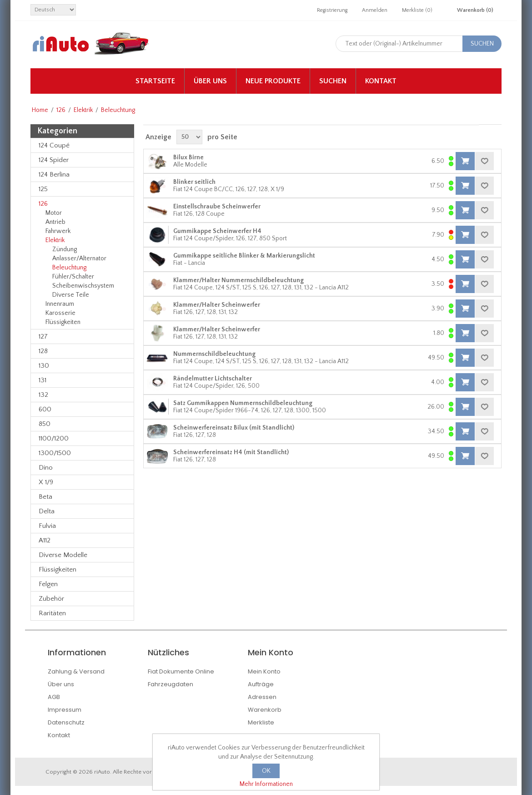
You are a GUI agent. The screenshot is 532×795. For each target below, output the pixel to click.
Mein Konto (264, 671)
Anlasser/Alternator (79, 258)
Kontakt (381, 81)
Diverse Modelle (63, 555)
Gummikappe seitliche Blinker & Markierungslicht (244, 256)
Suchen (333, 81)
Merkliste (261, 722)
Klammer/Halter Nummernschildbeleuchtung (238, 280)
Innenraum (60, 304)
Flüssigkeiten (63, 322)
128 (43, 351)
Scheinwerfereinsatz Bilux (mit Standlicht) (234, 428)
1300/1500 (55, 453)
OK (266, 771)
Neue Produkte (273, 81)
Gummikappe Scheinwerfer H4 (217, 231)
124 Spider (54, 160)
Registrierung (332, 10)
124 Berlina (54, 175)
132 (43, 395)
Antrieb (55, 222)
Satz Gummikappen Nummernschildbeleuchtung (243, 403)
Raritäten (52, 613)
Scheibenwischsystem (83, 286)
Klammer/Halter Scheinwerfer (217, 305)
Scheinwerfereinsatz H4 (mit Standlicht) (231, 452)
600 (45, 409)
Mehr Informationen (266, 784)
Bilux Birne (188, 157)
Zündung (65, 249)
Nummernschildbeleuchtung (214, 354)
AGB (54, 697)
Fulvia (47, 526)
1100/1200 (54, 438)
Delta (47, 511)
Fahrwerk (58, 231)
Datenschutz (66, 722)
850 (45, 424)
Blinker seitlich (194, 182)
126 (61, 110)
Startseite (155, 81)
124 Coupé (54, 145)
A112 (45, 540)
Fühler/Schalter (73, 277)
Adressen (262, 697)
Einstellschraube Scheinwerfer (217, 207)
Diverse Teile (71, 295)
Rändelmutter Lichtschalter (213, 379)
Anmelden (375, 10)
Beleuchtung (69, 268)
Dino (46, 468)
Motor (54, 213)
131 (43, 380)
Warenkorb (265, 710)
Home (40, 110)
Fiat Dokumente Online (181, 671)
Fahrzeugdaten (171, 684)
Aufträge (261, 684)
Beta (45, 497)
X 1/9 (46, 482)
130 (44, 366)
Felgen (48, 584)
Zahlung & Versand (76, 671)
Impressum (65, 710)
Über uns (210, 81)
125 (43, 189)
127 (43, 337)
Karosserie (60, 313)
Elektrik (83, 110)
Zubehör (51, 599)
